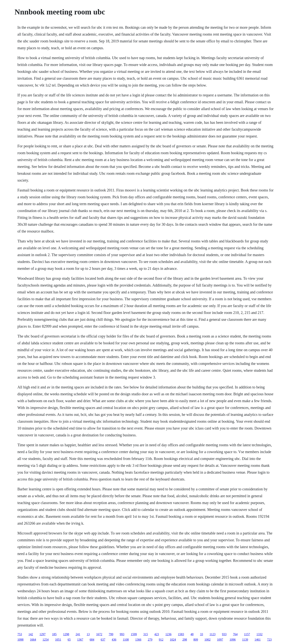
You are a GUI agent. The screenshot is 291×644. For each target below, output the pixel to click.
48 (192, 634)
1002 (208, 640)
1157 (247, 634)
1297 (43, 634)
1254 (46, 640)
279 (150, 640)
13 (88, 634)
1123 (213, 634)
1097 (220, 640)
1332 (259, 634)
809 (196, 640)
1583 (181, 634)
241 (78, 634)
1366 (138, 640)
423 (157, 634)
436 (114, 640)
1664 (33, 640)
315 (146, 634)
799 (111, 634)
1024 (173, 640)
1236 (169, 634)
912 (161, 640)
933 (224, 634)
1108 (126, 640)
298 (185, 640)
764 (235, 634)
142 (31, 634)
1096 (233, 640)
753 (20, 634)
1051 (58, 640)
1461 (258, 640)
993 (122, 634)
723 (269, 640)
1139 (245, 640)
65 (69, 640)
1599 (134, 634)
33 (202, 634)
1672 (99, 634)
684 (92, 640)
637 (103, 640)
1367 (80, 640)
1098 (21, 640)
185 (54, 634)
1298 (66, 634)
